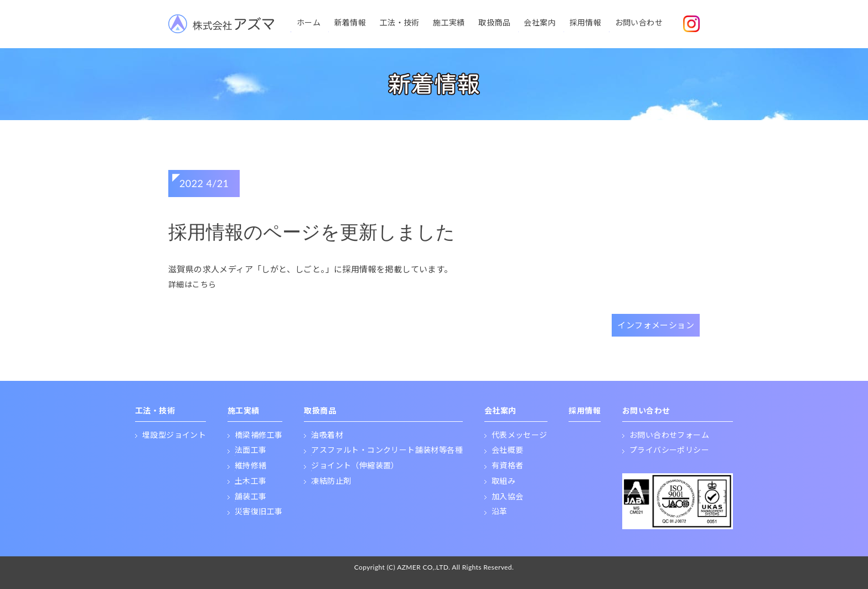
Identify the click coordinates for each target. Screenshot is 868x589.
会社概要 (508, 450)
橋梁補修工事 (259, 435)
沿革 (500, 511)
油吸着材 (327, 435)
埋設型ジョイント (174, 435)
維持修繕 (251, 465)
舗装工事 (251, 496)
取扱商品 (494, 22)
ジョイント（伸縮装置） (355, 465)
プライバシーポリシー (669, 450)
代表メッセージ (520, 435)
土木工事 (251, 481)
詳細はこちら (192, 284)
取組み (503, 481)
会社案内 (540, 22)
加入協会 (508, 496)
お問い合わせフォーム (669, 435)
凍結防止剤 (331, 481)
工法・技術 (400, 22)
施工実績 (449, 22)
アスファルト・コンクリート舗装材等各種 (387, 450)
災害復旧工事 (259, 511)
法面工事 (251, 450)
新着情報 (350, 22)
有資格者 (508, 465)
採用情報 (586, 22)
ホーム (309, 22)
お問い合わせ (639, 22)
